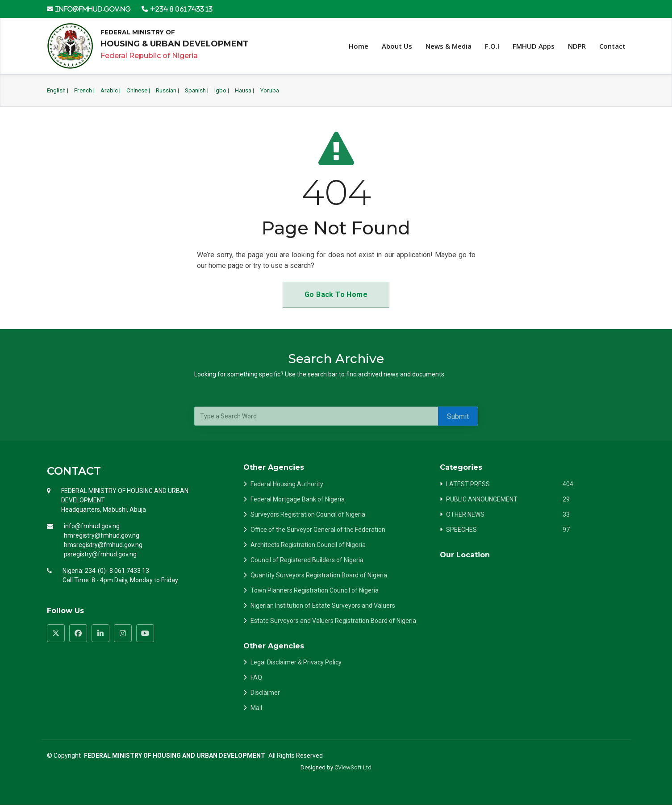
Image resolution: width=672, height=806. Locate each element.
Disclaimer (265, 693)
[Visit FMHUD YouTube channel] (145, 634)
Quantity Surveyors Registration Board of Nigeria (319, 576)
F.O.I (492, 46)
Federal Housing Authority (287, 484)
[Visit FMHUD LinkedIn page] (100, 634)
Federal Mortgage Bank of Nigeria (298, 500)
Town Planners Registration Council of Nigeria (315, 591)
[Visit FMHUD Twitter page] (56, 634)
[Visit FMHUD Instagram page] (123, 634)
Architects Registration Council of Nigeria (308, 545)
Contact (612, 46)
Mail (256, 708)
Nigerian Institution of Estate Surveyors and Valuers (323, 606)
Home (359, 46)
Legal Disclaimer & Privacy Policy (296, 663)
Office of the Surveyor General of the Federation (318, 530)
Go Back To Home (336, 295)
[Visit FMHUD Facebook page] (78, 634)
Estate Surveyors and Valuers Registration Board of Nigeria (333, 621)
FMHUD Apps (534, 46)
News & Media (449, 46)
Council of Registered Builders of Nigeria (307, 560)
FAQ (256, 678)
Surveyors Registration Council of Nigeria (308, 515)
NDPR (577, 46)
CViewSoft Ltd (353, 768)
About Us (397, 46)
